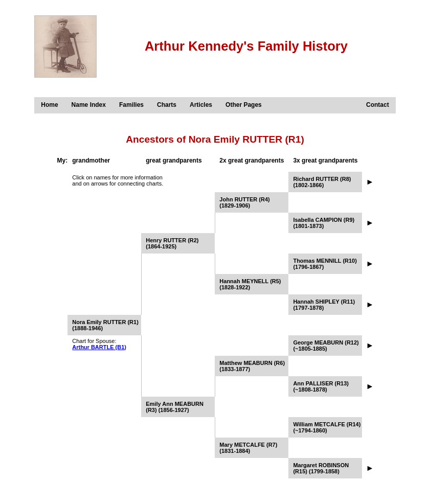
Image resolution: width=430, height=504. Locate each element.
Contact (378, 105)
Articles (201, 105)
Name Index (89, 105)
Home (49, 105)
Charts (167, 105)
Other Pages (244, 105)
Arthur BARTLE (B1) (99, 347)
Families (131, 105)
